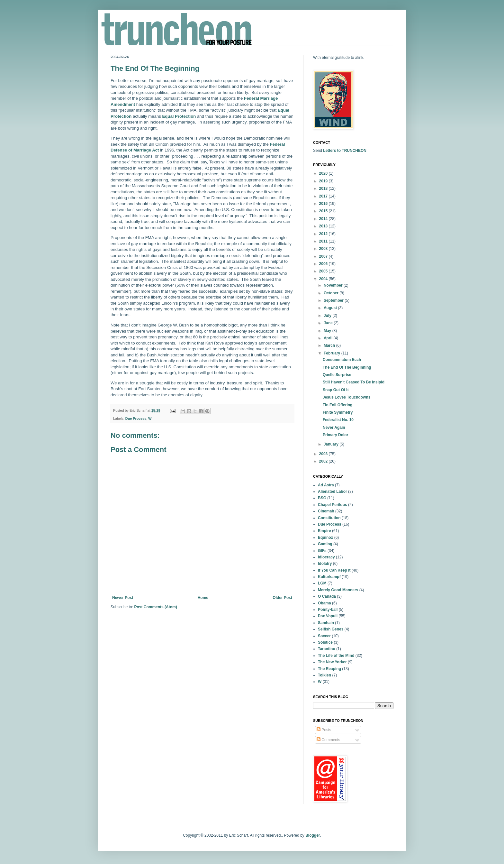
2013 (324, 226)
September (334, 300)
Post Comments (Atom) (155, 607)
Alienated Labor (333, 492)
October (332, 293)
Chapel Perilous (333, 505)
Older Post (282, 598)
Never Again (334, 427)
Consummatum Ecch (342, 360)
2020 (324, 173)
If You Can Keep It (334, 570)
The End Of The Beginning (347, 367)
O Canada (327, 596)
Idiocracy (326, 557)
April (329, 338)
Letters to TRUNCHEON (345, 151)
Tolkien (324, 675)
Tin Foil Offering (337, 405)
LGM (322, 583)
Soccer (324, 636)
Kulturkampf (329, 577)
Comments (328, 740)
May (328, 331)
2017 (324, 196)
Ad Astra (326, 485)
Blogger (313, 835)
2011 (324, 241)
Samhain (326, 623)
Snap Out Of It (336, 390)
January (332, 444)
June (329, 323)
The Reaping (329, 669)
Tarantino (327, 649)
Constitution (329, 518)
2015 (324, 211)
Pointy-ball (328, 610)
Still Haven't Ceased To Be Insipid (354, 382)
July (328, 316)
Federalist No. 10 (338, 420)
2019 (324, 181)
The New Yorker (332, 662)
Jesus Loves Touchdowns (346, 397)
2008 (324, 249)
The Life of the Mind (336, 656)
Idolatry (325, 564)
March (330, 345)
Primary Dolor (335, 435)
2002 (324, 461)
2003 (324, 454)
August (331, 308)
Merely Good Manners (338, 590)
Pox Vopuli (328, 616)
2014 (324, 219)
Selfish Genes (331, 629)
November (334, 285)
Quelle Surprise (337, 375)
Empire (324, 531)
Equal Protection (179, 116)
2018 (324, 188)
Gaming (325, 544)
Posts (324, 730)
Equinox (325, 538)
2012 (324, 234)
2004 (324, 279)
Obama (324, 603)
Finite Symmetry (338, 412)
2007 (324, 256)
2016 (324, 204)
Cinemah (326, 511)
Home (203, 598)
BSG (322, 498)
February (333, 353)
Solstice (325, 642)
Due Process (136, 418)
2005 (324, 271)
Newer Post (123, 598)
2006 (324, 264)
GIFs (322, 551)
